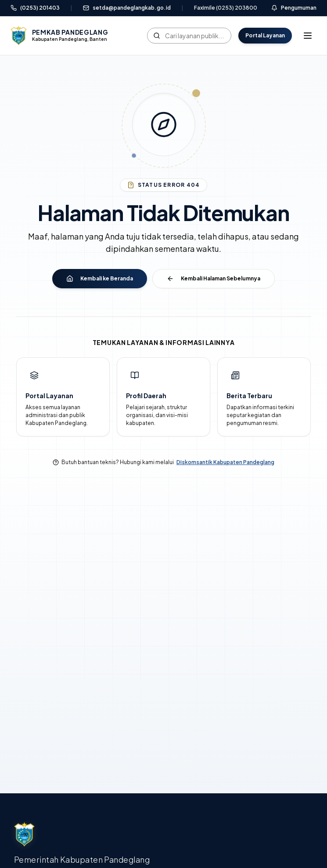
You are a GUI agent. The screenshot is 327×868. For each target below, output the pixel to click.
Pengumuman (294, 8)
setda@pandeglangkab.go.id (127, 8)
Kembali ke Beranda (100, 279)
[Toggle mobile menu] (308, 36)
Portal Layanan (265, 35)
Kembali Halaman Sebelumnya (214, 279)
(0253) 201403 (35, 8)
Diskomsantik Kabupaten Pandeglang (225, 462)
